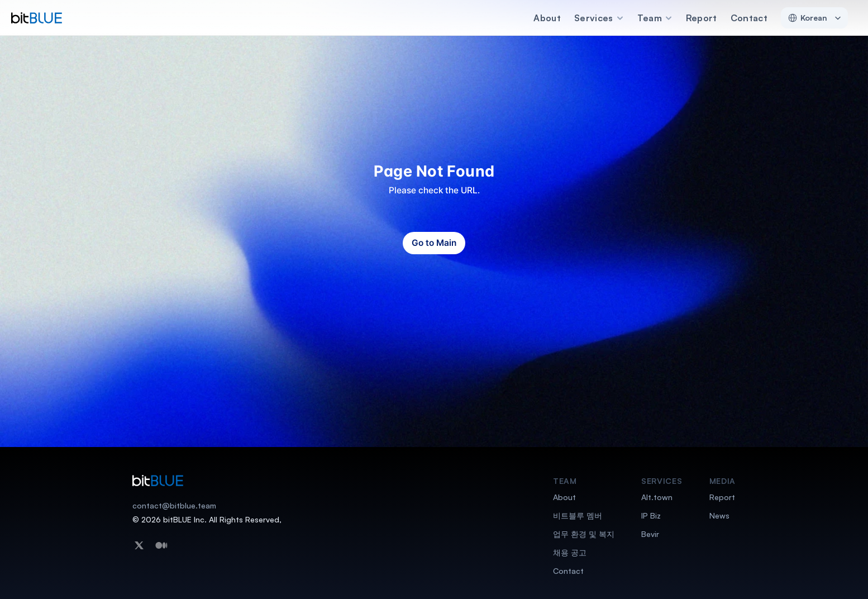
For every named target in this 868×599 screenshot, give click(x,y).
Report (702, 18)
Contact (749, 18)
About (547, 18)
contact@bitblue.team (174, 505)
